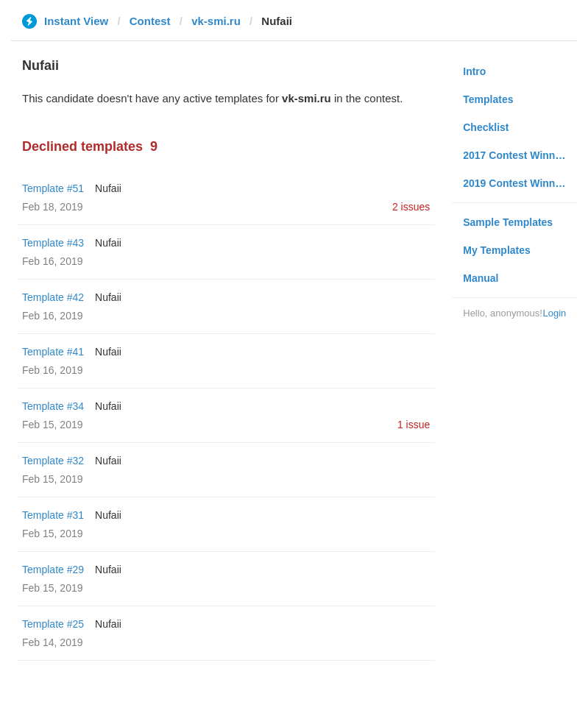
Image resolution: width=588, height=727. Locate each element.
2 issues (411, 207)
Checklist (486, 127)
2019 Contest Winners (517, 183)
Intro (474, 71)
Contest (150, 21)
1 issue (414, 425)
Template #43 (53, 243)
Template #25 (53, 624)
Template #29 (53, 570)
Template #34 (53, 406)
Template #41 (53, 352)
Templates (488, 99)
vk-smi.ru (216, 21)
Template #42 (53, 297)
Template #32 (53, 461)
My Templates (497, 250)
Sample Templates (508, 222)
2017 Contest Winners (517, 155)
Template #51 (53, 188)
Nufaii (108, 188)
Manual (481, 278)
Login (554, 313)
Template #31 (53, 515)
